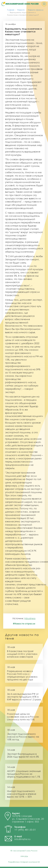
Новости (21, 10)
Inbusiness (30, 618)
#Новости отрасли (24, 624)
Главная (11, 10)
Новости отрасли (36, 10)
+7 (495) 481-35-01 (25, 830)
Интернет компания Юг (30, 862)
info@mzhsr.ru (23, 839)
